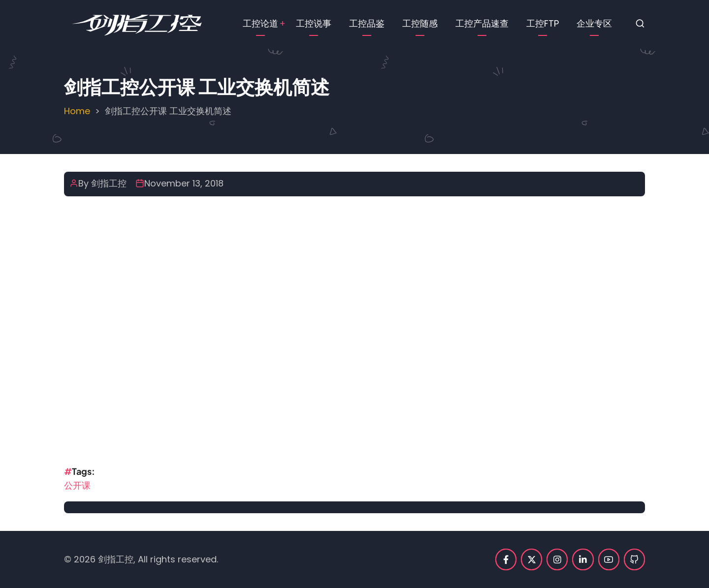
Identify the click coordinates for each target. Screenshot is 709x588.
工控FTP (543, 23)
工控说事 (314, 23)
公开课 (77, 485)
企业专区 (594, 23)
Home (77, 111)
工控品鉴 (367, 23)
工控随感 (420, 23)
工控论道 (260, 23)
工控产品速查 (482, 23)
